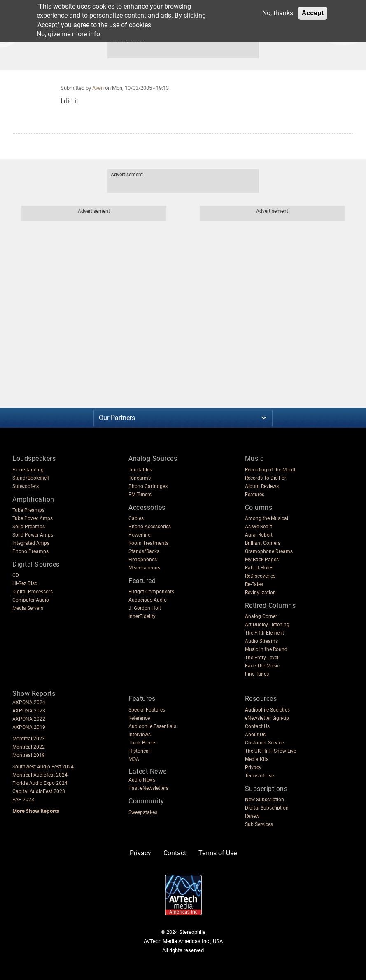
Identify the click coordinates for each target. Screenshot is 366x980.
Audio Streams (261, 641)
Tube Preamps (28, 510)
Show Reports (34, 694)
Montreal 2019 (29, 755)
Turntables (140, 470)
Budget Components (151, 592)
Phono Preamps (30, 551)
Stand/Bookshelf (31, 478)
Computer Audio (31, 600)
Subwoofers (26, 486)
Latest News (148, 771)
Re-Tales (254, 584)
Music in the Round (266, 649)
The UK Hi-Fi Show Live (270, 751)
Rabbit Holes (259, 568)
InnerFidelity (142, 616)
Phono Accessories (150, 527)
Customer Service (264, 743)
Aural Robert (259, 535)
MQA (134, 759)
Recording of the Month (271, 470)
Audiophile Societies (267, 710)
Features (255, 495)
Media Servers (28, 608)
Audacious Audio (148, 600)
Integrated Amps (31, 543)
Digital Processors (33, 592)
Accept (313, 13)
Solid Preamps (29, 527)
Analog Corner (261, 616)
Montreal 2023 (29, 739)
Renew (252, 816)
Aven (98, 88)
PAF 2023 (23, 800)
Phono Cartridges (148, 486)
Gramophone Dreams (269, 551)
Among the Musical (267, 518)
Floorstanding (28, 470)
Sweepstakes (143, 812)
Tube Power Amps (33, 518)
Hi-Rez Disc (25, 583)
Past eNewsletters (148, 788)
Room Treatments (148, 543)
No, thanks (278, 13)
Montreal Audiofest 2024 (40, 775)
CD (16, 575)
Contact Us (257, 726)
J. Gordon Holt (145, 608)
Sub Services (259, 824)
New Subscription (265, 800)
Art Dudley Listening (267, 625)
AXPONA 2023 (29, 711)
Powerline (139, 535)
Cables (136, 518)
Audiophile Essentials (152, 726)
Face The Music (262, 666)
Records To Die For (266, 478)
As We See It (259, 527)
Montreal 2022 (29, 747)
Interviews (140, 735)
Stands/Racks (144, 551)
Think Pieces (142, 743)
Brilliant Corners (263, 543)
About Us (255, 735)
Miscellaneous (144, 568)
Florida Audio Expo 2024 (40, 783)
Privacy (253, 768)
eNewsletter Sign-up (267, 718)
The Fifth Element (265, 633)
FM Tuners (140, 495)
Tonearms (140, 478)
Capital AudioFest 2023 (39, 791)
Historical (139, 751)
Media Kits (257, 759)
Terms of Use (259, 776)
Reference (139, 718)
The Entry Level (262, 658)
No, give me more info (68, 34)
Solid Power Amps (33, 535)
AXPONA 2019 (29, 727)
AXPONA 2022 (29, 719)
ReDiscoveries (260, 576)
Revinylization (260, 593)
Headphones (143, 560)
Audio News (142, 780)
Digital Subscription (267, 808)
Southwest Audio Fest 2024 (43, 767)
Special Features (147, 710)
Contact (175, 853)
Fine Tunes (257, 674)
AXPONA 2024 (29, 702)
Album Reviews (262, 486)
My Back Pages (262, 560)
